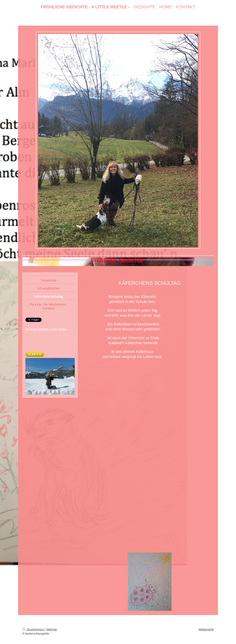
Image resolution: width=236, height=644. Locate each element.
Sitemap (52, 629)
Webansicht (206, 629)
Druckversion (33, 629)
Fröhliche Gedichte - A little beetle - (46, 329)
